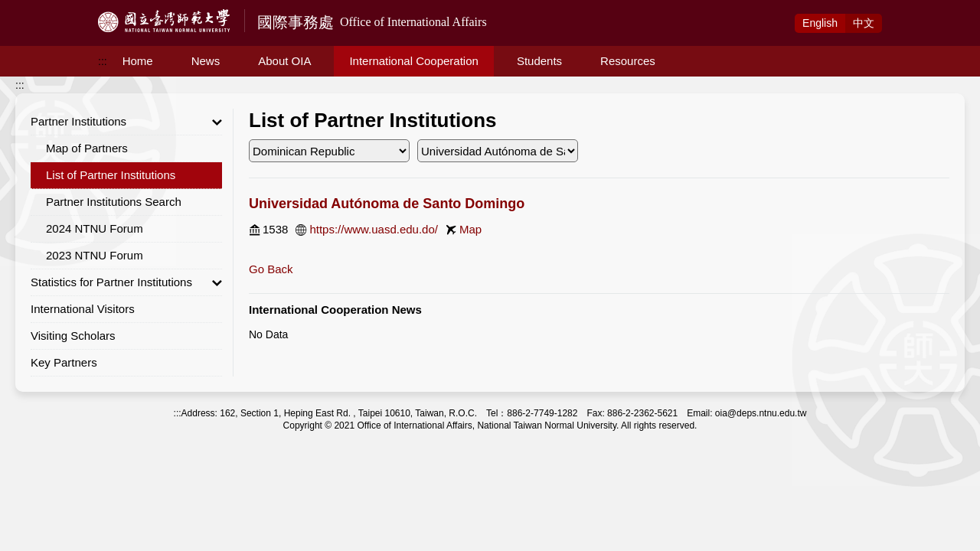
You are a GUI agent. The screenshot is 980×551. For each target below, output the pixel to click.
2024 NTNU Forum (95, 228)
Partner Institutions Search (114, 202)
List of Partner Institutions (111, 175)
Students (539, 61)
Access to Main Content (57, 8)
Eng (820, 23)
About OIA (284, 61)
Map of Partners (87, 148)
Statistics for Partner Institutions (126, 282)
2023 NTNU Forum (95, 255)
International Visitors (83, 309)
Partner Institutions (126, 122)
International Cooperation (413, 61)
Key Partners (64, 362)
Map (470, 229)
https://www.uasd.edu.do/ (374, 229)
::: (103, 61)
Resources (628, 61)
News (206, 61)
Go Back (271, 269)
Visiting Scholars (73, 336)
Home (138, 61)
